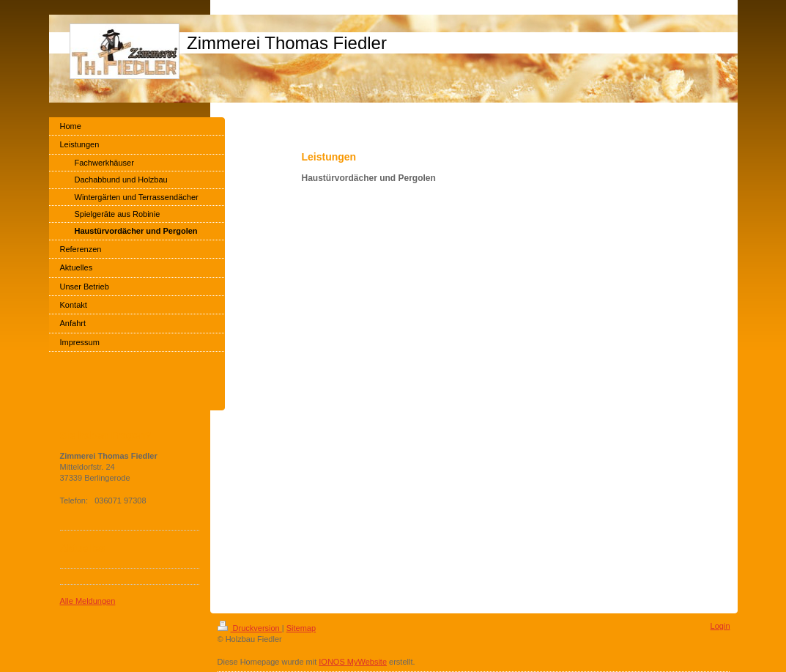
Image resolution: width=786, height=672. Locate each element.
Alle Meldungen (88, 601)
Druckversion (250, 628)
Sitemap (301, 628)
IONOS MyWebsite (353, 662)
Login (720, 626)
